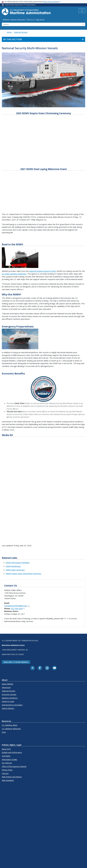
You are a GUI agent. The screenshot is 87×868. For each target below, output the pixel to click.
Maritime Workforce (10, 698)
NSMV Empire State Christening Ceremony (23, 574)
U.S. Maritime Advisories (11, 729)
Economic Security (9, 694)
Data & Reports (8, 708)
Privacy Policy (7, 770)
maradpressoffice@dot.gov (17, 606)
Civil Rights (6, 756)
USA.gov (5, 773)
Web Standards (8, 780)
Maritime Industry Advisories (14, 20)
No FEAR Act (7, 763)
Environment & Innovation (12, 705)
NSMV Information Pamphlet (18, 563)
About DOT (6, 749)
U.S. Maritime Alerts (10, 725)
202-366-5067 (18, 608)
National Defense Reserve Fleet (43, 271)
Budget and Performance (12, 752)
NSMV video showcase (15, 570)
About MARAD (8, 684)
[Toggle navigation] (82, 11)
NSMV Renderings (13, 566)
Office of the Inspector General (14, 766)
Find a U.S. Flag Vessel (36, 20)
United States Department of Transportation (20, 5)
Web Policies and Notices (12, 777)
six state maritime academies (14, 274)
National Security (21, 32)
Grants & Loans (8, 701)
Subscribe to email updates (16, 662)
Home (9, 32)
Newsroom (6, 687)
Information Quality (9, 759)
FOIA (4, 732)
